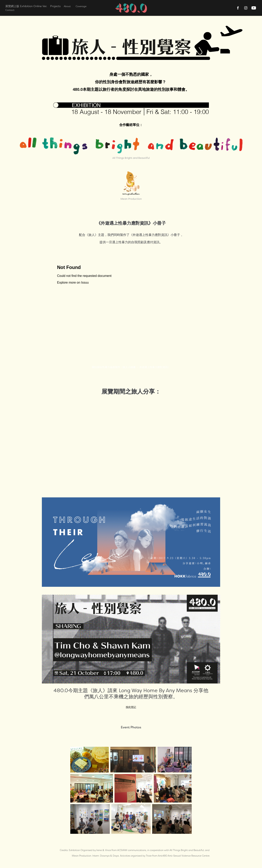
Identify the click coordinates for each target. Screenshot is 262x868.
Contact (10, 10)
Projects (55, 6)
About (67, 6)
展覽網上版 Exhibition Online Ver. (26, 6)
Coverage (81, 6)
